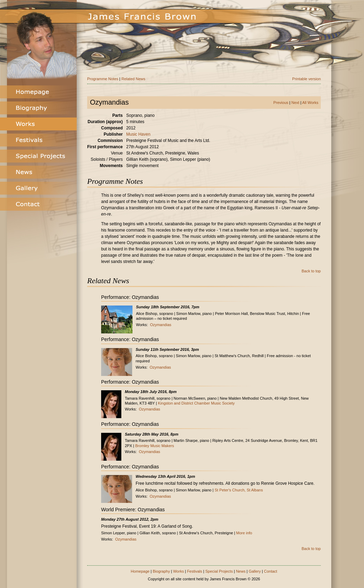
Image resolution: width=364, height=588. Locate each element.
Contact (271, 571)
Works (178, 571)
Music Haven (138, 134)
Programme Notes (103, 79)
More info (244, 533)
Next (295, 103)
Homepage (140, 571)
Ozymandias (161, 325)
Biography (161, 571)
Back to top (311, 271)
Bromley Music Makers (155, 446)
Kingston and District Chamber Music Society (196, 403)
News (241, 571)
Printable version (306, 79)
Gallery (255, 571)
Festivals (194, 571)
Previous (281, 103)
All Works (310, 103)
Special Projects (219, 571)
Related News (133, 79)
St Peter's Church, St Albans (238, 490)
